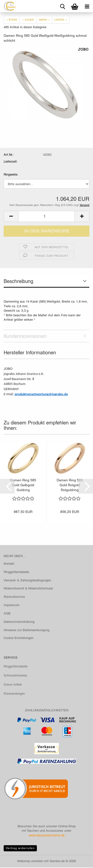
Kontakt (9, 564)
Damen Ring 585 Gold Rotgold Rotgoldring (70, 485)
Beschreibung (18, 281)
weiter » (44, 19)
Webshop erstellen (30, 862)
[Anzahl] (46, 216)
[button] (11, 216)
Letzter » (61, 19)
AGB (7, 613)
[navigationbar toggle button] (87, 6)
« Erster (12, 19)
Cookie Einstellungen (19, 638)
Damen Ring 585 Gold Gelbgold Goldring (23, 485)
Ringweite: (11, 174)
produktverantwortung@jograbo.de (41, 394)
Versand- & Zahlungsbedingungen (27, 580)
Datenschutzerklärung (19, 622)
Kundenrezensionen (25, 336)
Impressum (12, 605)
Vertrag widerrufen (20, 849)
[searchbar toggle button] (62, 6)
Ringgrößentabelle (16, 572)
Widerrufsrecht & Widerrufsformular (28, 588)
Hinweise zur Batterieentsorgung (26, 630)
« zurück (28, 19)
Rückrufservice (14, 597)
